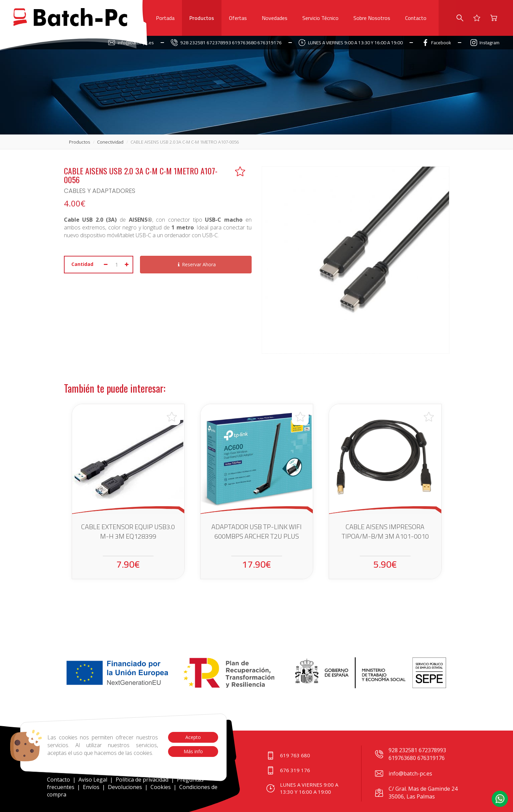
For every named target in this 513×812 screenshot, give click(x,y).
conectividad (110, 142)
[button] (500, 799)
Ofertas (238, 18)
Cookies (161, 787)
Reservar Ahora (196, 264)
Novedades (275, 18)
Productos (202, 18)
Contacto (416, 18)
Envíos (91, 787)
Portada (165, 18)
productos (79, 142)
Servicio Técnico (320, 18)
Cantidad (82, 264)
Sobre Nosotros (372, 18)
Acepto (193, 737)
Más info (193, 751)
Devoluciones (125, 787)
